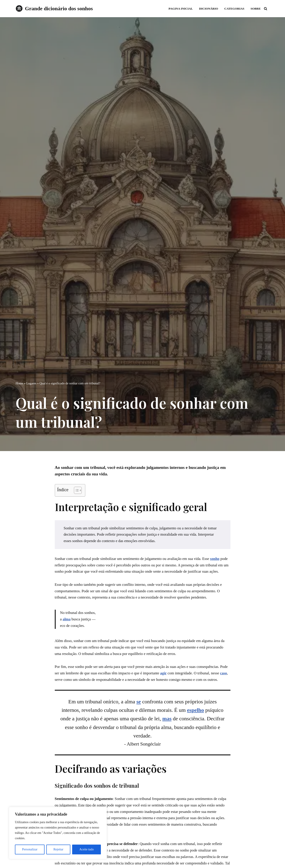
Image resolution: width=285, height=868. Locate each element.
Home (19, 383)
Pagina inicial (180, 9)
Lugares (31, 383)
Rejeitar (58, 849)
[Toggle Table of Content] (76, 490)
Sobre (256, 9)
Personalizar (30, 849)
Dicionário (208, 9)
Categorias (234, 9)
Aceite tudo (87, 849)
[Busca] (266, 9)
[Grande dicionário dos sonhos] (54, 9)
